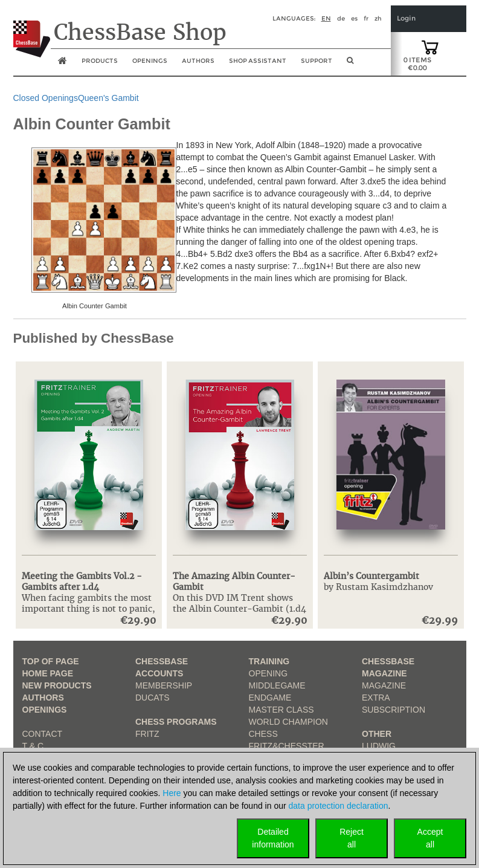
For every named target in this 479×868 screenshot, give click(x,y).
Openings (45, 710)
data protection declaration (339, 806)
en (326, 18)
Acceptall (430, 838)
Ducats (153, 698)
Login (406, 18)
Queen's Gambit (108, 98)
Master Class (281, 710)
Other (377, 734)
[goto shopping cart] (430, 47)
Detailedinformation (273, 838)
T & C (33, 746)
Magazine (384, 685)
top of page (51, 661)
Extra (376, 698)
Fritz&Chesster (287, 746)
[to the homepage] (32, 30)
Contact (43, 734)
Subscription (394, 710)
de (341, 18)
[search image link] (350, 64)
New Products (57, 685)
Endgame (270, 698)
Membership (164, 685)
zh (378, 18)
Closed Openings (46, 98)
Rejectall (352, 838)
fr (366, 18)
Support (317, 61)
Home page (48, 673)
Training (269, 661)
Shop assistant (258, 61)
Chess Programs (176, 722)
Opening (268, 673)
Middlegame (277, 685)
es (354, 18)
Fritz (147, 734)
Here (172, 793)
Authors (198, 61)
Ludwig (379, 746)
